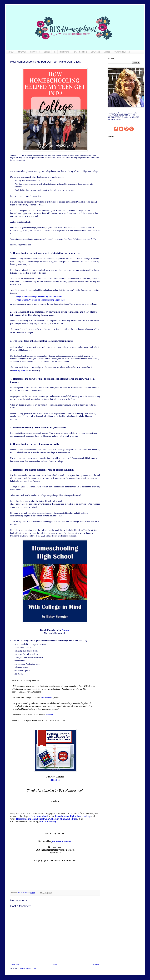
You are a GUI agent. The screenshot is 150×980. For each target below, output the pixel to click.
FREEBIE (55, 780)
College (47, 52)
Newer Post (15, 965)
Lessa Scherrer (47, 698)
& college (81, 816)
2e (55, 52)
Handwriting (64, 52)
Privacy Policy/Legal (122, 52)
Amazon (66, 630)
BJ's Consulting (48, 822)
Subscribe (45, 841)
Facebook (67, 842)
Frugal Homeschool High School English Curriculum (39, 297)
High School (35, 52)
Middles (107, 52)
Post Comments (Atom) (28, 969)
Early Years (95, 52)
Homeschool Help (80, 52)
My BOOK (22, 52)
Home (56, 965)
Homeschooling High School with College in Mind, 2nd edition (47, 819)
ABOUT (11, 52)
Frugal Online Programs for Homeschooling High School (40, 300)
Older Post (96, 965)
